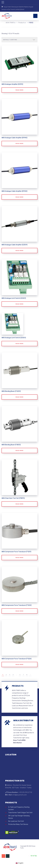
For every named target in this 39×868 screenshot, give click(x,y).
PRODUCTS (18, 685)
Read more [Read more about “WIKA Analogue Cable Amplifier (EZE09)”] (19, 250)
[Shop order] (19, 39)
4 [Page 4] (13, 674)
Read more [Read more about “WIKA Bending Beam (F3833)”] (19, 450)
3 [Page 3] (10, 674)
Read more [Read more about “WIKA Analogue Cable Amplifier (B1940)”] (19, 143)
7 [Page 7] (23, 674)
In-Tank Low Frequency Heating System (19, 808)
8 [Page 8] (27, 674)
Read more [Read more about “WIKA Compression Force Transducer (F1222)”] (19, 611)
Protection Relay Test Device (18, 824)
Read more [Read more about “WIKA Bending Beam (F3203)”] (19, 397)
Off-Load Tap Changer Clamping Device (19, 817)
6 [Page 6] (20, 674)
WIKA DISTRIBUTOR (23, 720)
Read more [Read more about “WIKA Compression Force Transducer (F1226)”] (19, 664)
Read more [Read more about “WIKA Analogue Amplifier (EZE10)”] (19, 90)
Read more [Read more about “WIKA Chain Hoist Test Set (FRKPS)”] (19, 504)
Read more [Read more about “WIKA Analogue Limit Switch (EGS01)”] (19, 304)
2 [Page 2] (6, 674)
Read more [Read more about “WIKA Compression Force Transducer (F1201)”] (19, 557)
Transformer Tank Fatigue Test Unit (20, 812)
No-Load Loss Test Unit (16, 821)
